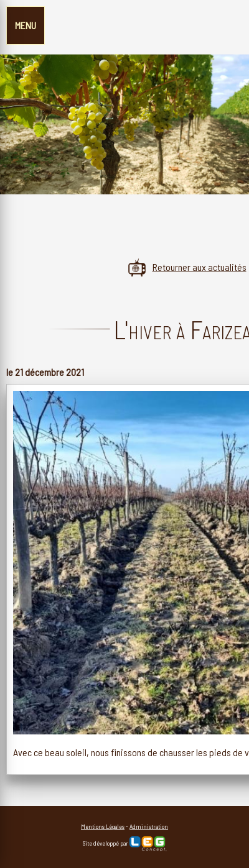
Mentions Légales (103, 826)
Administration (149, 826)
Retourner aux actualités (187, 267)
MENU (26, 25)
